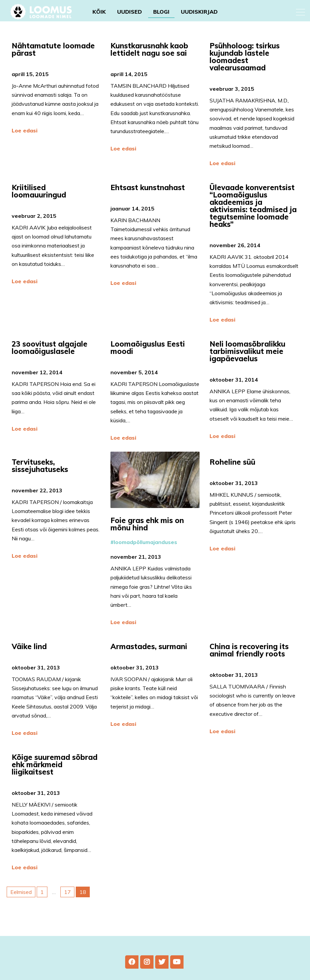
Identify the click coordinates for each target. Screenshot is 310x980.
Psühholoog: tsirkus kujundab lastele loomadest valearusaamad (245, 57)
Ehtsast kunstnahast (149, 187)
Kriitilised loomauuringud (40, 191)
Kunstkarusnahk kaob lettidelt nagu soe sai (150, 49)
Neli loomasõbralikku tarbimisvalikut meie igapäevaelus (247, 368)
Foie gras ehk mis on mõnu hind (147, 541)
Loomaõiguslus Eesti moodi (148, 364)
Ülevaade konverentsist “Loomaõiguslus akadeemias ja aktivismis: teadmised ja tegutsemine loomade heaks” (253, 206)
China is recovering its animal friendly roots (249, 667)
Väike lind (30, 663)
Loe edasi (25, 130)
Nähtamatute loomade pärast (53, 49)
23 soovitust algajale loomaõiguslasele (50, 364)
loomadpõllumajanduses (145, 559)
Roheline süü (233, 479)
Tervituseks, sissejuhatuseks (41, 482)
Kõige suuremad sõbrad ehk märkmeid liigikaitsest (55, 781)
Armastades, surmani (150, 663)
